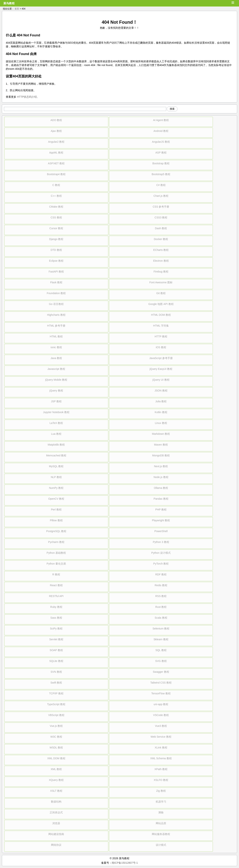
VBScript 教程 (56, 715)
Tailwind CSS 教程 (161, 683)
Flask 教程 (56, 282)
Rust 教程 (161, 607)
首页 (17, 9)
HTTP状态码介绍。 (28, 97)
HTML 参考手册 (56, 326)
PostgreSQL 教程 (56, 531)
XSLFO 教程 (161, 780)
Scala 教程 (161, 618)
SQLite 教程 (56, 661)
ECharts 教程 (161, 250)
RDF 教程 (161, 574)
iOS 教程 (161, 347)
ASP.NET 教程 (56, 163)
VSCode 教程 (161, 715)
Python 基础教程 (56, 553)
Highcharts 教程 (56, 315)
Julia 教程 (161, 401)
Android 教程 (161, 131)
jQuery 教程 (56, 391)
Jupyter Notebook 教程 (56, 412)
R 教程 (56, 574)
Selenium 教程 (161, 629)
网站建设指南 (56, 834)
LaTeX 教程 (56, 423)
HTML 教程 (56, 336)
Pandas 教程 (161, 499)
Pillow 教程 (56, 520)
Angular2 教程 (56, 142)
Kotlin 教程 (161, 412)
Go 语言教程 (56, 304)
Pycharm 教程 (56, 542)
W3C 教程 (56, 737)
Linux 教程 (161, 423)
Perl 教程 (56, 510)
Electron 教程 (161, 261)
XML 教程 (56, 769)
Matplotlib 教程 (56, 445)
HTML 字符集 (161, 326)
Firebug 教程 (161, 272)
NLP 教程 (56, 477)
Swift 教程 (56, 683)
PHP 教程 (161, 510)
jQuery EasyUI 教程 (161, 369)
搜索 (172, 109)
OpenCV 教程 (56, 499)
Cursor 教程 (56, 228)
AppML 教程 (56, 153)
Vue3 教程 (161, 726)
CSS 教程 (56, 217)
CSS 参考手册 (161, 207)
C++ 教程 (56, 196)
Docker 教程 (161, 239)
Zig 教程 (161, 791)
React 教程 (56, 585)
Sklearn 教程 (161, 639)
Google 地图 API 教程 (161, 304)
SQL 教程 (161, 650)
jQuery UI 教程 (161, 380)
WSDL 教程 (56, 748)
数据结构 (56, 802)
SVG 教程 (161, 661)
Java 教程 (56, 358)
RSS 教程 (161, 596)
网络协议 (56, 845)
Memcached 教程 (56, 455)
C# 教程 (161, 185)
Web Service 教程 (161, 737)
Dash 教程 (161, 228)
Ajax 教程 (56, 131)
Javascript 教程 (56, 369)
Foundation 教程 (56, 293)
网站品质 (161, 823)
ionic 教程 (56, 347)
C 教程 (56, 185)
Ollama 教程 (161, 488)
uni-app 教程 (161, 704)
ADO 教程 (56, 120)
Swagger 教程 (161, 672)
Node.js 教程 (161, 477)
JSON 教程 (161, 391)
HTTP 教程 (161, 336)
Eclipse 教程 (56, 261)
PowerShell (161, 531)
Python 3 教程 (161, 542)
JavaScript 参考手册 (161, 358)
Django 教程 (56, 239)
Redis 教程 (161, 585)
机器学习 (161, 802)
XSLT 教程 (56, 791)
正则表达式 (56, 812)
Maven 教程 (161, 445)
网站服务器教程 (161, 834)
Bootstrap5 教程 (161, 174)
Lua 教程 (56, 434)
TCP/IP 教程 (56, 693)
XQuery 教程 (56, 780)
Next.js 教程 (161, 466)
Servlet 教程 (56, 639)
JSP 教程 (56, 401)
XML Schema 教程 (161, 758)
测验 (161, 812)
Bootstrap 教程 (161, 163)
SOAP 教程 (56, 650)
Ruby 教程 (56, 607)
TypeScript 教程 (56, 704)
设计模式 (161, 845)
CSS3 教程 (161, 217)
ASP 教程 (161, 153)
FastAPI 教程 (56, 272)
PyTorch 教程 (161, 564)
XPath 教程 (161, 769)
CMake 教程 (56, 207)
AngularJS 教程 (161, 142)
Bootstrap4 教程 (56, 174)
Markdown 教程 (161, 434)
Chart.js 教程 (161, 196)
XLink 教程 (161, 748)
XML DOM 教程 (56, 758)
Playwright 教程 (161, 520)
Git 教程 (161, 293)
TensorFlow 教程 (161, 693)
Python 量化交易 (56, 564)
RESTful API (56, 596)
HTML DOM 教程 (161, 315)
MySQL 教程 (56, 466)
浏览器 (56, 823)
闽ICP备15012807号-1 (125, 863)
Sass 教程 (56, 618)
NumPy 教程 (56, 488)
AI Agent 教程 (161, 120)
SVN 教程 (56, 672)
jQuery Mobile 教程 (56, 380)
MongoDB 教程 (161, 455)
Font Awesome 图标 (161, 282)
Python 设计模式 (161, 553)
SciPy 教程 (56, 629)
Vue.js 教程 (56, 726)
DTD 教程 (56, 250)
